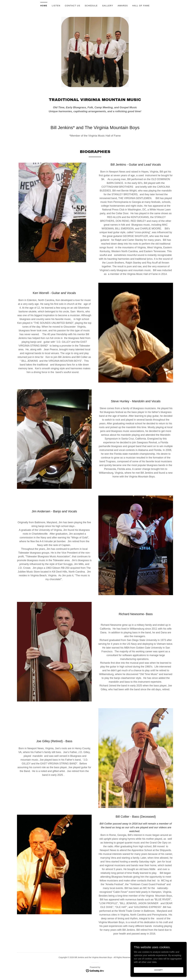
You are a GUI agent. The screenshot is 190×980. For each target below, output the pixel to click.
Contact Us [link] (73, 6)
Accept (159, 970)
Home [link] (44, 6)
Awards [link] (123, 6)
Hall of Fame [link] (141, 6)
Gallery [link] (108, 6)
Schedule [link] (91, 6)
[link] (95, 971)
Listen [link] (56, 6)
